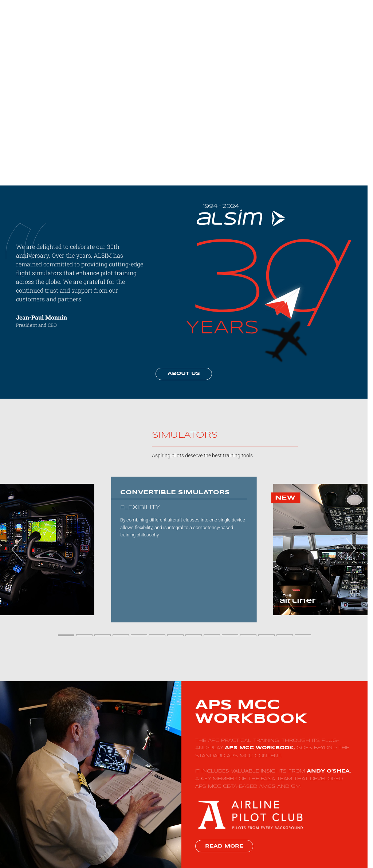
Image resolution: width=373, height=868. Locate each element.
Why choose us (202, 18)
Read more (224, 846)
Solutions (237, 18)
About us (184, 374)
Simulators (269, 18)
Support (299, 18)
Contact (345, 18)
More (322, 18)
